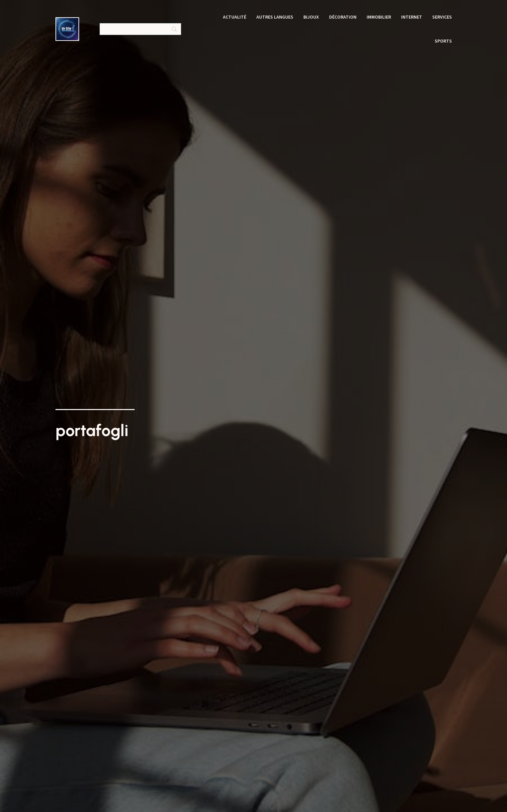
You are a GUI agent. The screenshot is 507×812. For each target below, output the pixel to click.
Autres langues (275, 17)
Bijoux (311, 17)
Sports (443, 41)
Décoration (343, 17)
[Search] (140, 29)
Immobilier (379, 17)
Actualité (235, 17)
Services (442, 17)
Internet (412, 17)
